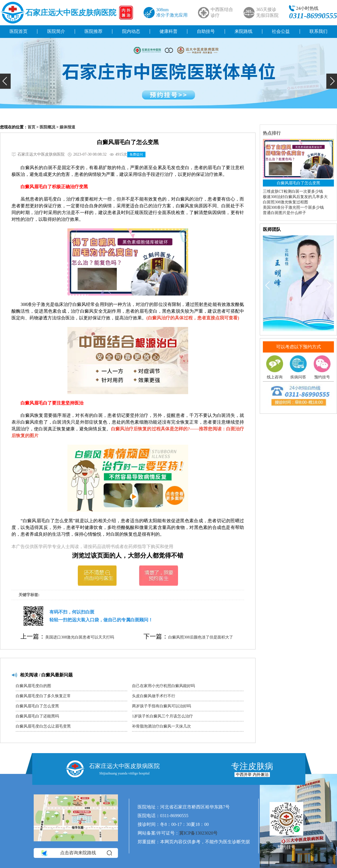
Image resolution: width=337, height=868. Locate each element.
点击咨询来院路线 (76, 853)
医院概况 (47, 127)
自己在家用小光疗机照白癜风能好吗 (163, 686)
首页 (31, 127)
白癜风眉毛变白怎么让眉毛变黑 (43, 726)
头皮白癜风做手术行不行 (154, 696)
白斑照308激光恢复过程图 (285, 202)
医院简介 (56, 31)
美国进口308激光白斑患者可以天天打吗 (80, 637)
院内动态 (131, 31)
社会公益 (281, 31)
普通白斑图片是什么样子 (284, 213)
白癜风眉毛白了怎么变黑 (37, 706)
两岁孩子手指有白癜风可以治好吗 (161, 706)
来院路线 (243, 31)
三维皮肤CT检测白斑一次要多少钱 (293, 191)
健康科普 (168, 31)
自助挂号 (206, 31)
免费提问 (136, 154)
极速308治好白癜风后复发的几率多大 (295, 197)
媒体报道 (67, 127)
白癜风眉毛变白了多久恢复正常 (43, 696)
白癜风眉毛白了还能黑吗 (37, 716)
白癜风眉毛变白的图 (33, 686)
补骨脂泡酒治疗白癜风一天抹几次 (161, 726)
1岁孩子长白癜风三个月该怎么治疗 (162, 716)
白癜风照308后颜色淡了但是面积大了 (201, 637)
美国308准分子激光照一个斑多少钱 (293, 207)
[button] (5, 81)
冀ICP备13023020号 (198, 833)
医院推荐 (94, 31)
